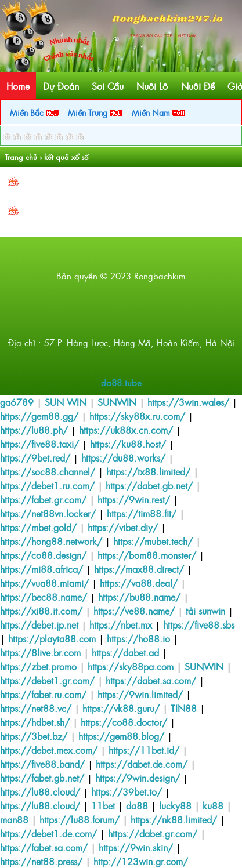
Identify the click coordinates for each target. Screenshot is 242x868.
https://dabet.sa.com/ (151, 680)
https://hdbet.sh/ (35, 722)
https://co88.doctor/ (124, 722)
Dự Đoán (61, 86)
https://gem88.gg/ (39, 416)
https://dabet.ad (125, 652)
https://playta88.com (52, 638)
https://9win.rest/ (134, 499)
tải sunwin (205, 611)
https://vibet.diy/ (123, 527)
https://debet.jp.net (39, 624)
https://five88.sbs (199, 624)
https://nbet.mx (121, 624)
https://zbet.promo (38, 666)
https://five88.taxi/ (39, 444)
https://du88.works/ (123, 457)
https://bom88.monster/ (147, 555)
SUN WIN (66, 402)
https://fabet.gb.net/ (42, 778)
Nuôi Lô (152, 86)
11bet (103, 805)
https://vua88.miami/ (44, 583)
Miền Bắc (34, 112)
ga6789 (17, 402)
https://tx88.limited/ (148, 471)
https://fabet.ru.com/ (43, 694)
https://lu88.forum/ (80, 819)
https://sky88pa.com (131, 666)
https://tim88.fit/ (142, 513)
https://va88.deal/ (139, 583)
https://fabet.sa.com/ (44, 847)
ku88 (213, 805)
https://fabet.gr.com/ (43, 499)
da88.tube (121, 382)
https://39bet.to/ (127, 791)
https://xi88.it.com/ (41, 611)
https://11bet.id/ (144, 750)
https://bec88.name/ (44, 597)
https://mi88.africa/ (41, 569)
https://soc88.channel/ (48, 471)
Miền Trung (95, 112)
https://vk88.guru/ (121, 708)
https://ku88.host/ (128, 444)
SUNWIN (117, 402)
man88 (14, 819)
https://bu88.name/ (139, 597)
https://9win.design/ (138, 778)
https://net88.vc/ (36, 708)
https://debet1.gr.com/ (47, 680)
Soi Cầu (108, 86)
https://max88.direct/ (139, 569)
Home (18, 86)
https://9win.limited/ (140, 694)
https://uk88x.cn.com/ (126, 430)
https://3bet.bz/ (34, 736)
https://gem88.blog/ (121, 736)
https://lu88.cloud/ (40, 791)
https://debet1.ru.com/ (47, 485)
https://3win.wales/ (188, 402)
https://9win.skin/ (136, 847)
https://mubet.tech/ (153, 541)
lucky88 (175, 805)
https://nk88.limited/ (174, 819)
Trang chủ (21, 157)
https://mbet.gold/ (38, 527)
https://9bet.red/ (35, 457)
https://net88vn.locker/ (48, 513)
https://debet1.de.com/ (48, 833)
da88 (137, 805)
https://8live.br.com (40, 652)
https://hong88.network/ (51, 541)
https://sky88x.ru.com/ (137, 416)
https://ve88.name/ (134, 611)
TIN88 (184, 708)
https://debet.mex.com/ (49, 750)
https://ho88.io (138, 638)
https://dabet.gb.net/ (149, 485)
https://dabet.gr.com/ (153, 833)
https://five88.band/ (42, 764)
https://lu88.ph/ (34, 430)
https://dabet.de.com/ (142, 764)
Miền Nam (158, 112)
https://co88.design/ (43, 555)
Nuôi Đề (198, 86)
